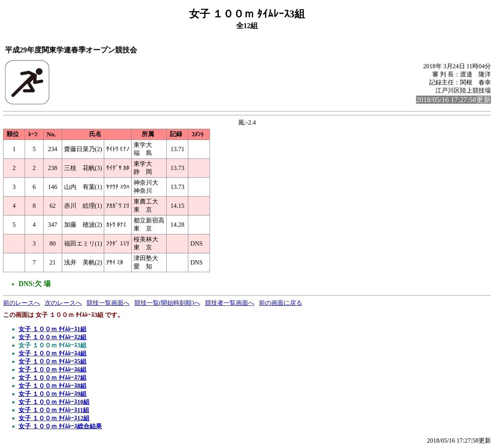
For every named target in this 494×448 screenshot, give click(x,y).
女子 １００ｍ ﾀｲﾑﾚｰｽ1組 (52, 329)
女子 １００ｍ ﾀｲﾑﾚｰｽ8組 (52, 386)
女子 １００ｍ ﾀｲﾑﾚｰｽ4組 (52, 353)
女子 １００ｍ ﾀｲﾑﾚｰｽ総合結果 (60, 426)
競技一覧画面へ (108, 303)
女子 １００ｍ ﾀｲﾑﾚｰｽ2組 (52, 337)
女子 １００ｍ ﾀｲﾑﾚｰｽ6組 (52, 370)
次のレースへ (63, 303)
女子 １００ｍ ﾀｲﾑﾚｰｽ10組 (54, 402)
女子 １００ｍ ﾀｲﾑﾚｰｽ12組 (54, 418)
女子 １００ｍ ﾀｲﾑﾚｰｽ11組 (54, 410)
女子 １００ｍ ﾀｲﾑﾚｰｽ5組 (52, 361)
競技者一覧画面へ (230, 303)
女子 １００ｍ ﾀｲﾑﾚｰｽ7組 (52, 378)
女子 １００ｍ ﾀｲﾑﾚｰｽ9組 (52, 394)
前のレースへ (22, 303)
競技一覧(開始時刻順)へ (167, 303)
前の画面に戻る (281, 303)
